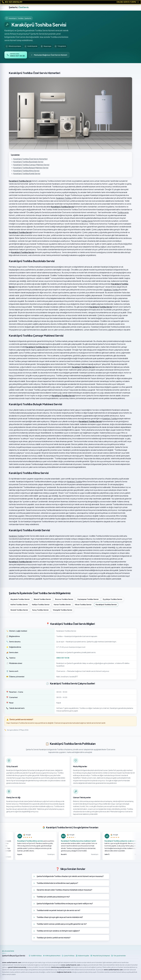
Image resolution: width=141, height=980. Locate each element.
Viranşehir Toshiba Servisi (62, 610)
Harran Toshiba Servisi (62, 604)
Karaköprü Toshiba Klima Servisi (26, 171)
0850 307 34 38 (63, 658)
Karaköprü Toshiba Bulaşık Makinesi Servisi (31, 168)
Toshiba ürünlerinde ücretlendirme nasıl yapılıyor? (57, 883)
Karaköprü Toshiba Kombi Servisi (27, 174)
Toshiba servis (123, 212)
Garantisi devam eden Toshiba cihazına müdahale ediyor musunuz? (64, 890)
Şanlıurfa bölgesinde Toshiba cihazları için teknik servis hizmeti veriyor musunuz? (70, 876)
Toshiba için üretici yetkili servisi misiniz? (54, 938)
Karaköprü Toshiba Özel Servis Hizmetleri (30, 159)
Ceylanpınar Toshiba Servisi (88, 599)
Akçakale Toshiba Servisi (20, 599)
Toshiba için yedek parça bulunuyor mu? (53, 897)
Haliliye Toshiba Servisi (41, 604)
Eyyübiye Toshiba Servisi (112, 599)
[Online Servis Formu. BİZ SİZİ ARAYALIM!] (70, 2)
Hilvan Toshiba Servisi (83, 604)
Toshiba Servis (87, 221)
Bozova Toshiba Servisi (64, 599)
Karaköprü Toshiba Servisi (106, 604)
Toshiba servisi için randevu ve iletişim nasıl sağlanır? (58, 931)
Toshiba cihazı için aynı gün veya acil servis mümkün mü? (60, 917)
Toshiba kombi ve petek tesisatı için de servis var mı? (58, 910)
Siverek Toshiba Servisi (19, 610)
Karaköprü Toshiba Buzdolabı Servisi (28, 162)
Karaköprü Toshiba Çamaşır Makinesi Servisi (31, 165)
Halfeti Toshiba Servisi (19, 604)
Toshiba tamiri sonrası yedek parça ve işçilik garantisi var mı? (62, 924)
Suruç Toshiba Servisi (40, 610)
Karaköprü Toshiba (64, 198)
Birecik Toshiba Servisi (42, 599)
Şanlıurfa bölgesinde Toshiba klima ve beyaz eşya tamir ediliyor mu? (65, 903)
